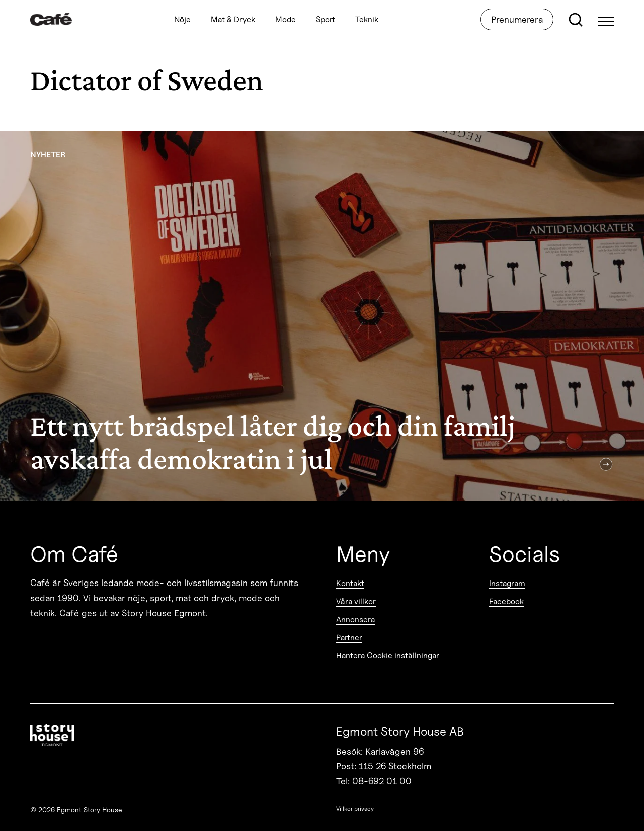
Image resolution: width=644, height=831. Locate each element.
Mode (286, 19)
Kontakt (350, 583)
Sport (326, 19)
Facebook (506, 601)
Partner (349, 638)
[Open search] (576, 20)
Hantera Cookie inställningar (388, 656)
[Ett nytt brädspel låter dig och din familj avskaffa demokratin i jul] (322, 316)
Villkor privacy (355, 809)
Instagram (507, 583)
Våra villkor (356, 601)
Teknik (367, 19)
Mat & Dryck (233, 19)
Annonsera (355, 619)
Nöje (182, 19)
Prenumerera (517, 19)
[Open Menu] (606, 20)
